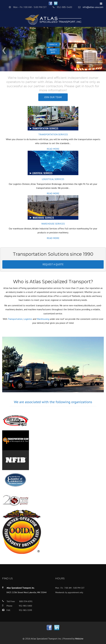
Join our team (53, 97)
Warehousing (43, 319)
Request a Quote (53, 51)
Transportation (15, 319)
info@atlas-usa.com (93, 7)
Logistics (28, 319)
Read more (53, 149)
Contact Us (53, 44)
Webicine (79, 639)
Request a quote (53, 264)
